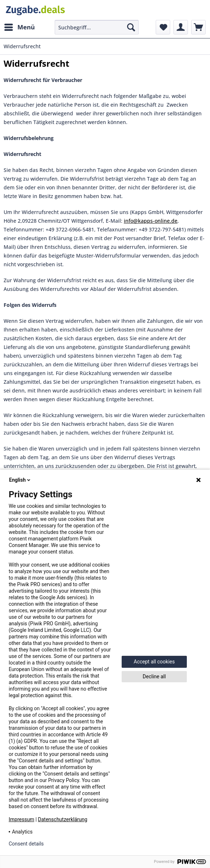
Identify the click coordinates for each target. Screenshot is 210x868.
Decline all (154, 676)
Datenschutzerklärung (63, 819)
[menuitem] (19, 27)
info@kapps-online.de (151, 221)
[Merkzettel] (163, 27)
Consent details (26, 844)
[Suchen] (131, 27)
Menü (20, 26)
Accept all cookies (154, 662)
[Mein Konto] (181, 27)
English (20, 480)
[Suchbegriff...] (97, 27)
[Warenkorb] (198, 27)
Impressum (21, 819)
